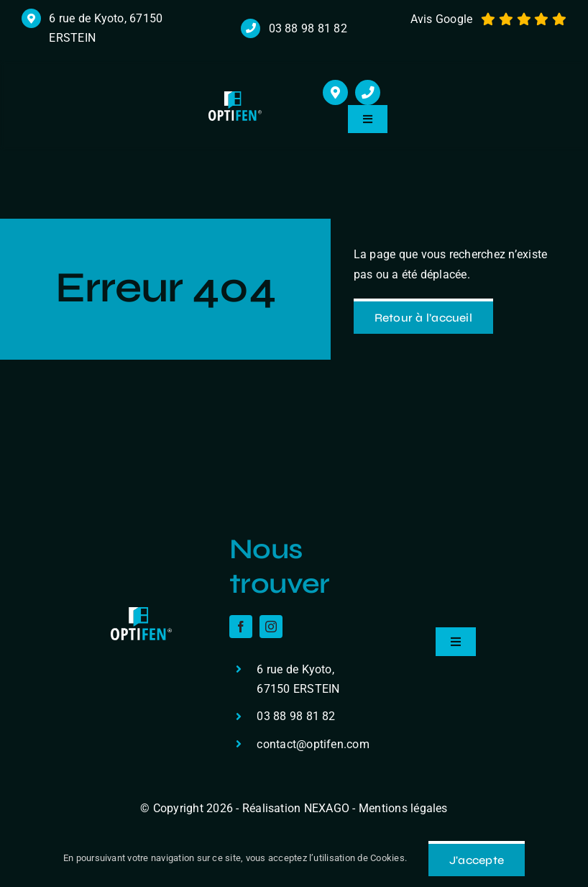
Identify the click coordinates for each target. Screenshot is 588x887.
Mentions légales (403, 808)
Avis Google (442, 19)
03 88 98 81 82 (308, 28)
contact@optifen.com (313, 744)
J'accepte (477, 860)
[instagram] (271, 627)
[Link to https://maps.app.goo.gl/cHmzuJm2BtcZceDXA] (335, 92)
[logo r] (235, 97)
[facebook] (241, 627)
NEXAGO (327, 808)
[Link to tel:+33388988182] (368, 92)
